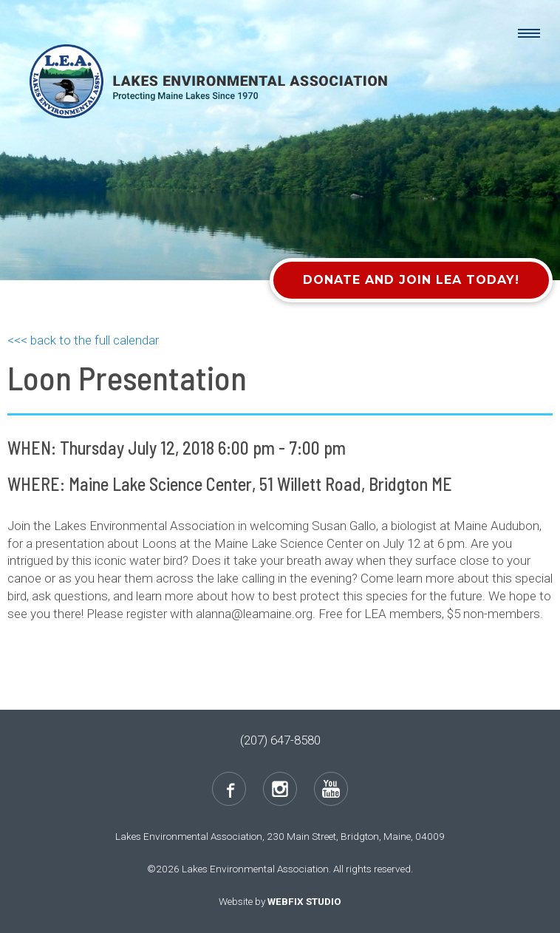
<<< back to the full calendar (83, 340)
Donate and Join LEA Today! (411, 280)
